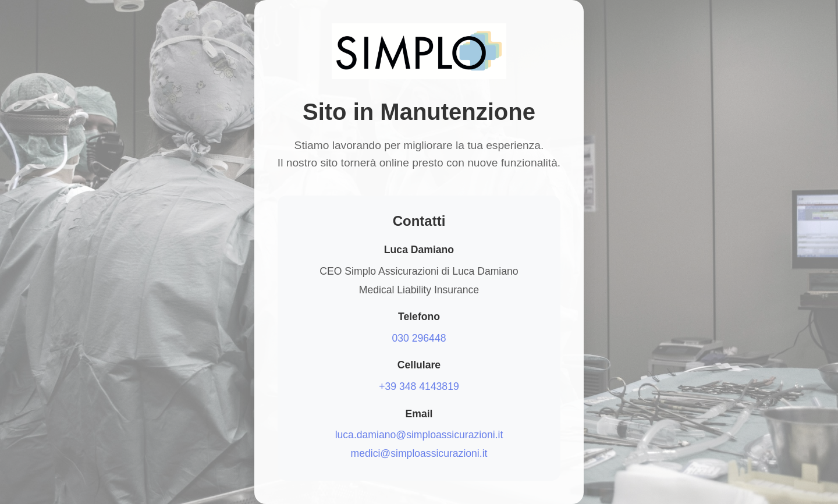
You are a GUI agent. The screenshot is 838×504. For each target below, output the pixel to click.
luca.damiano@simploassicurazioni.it (419, 435)
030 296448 (419, 338)
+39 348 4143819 (419, 386)
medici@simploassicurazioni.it (419, 453)
